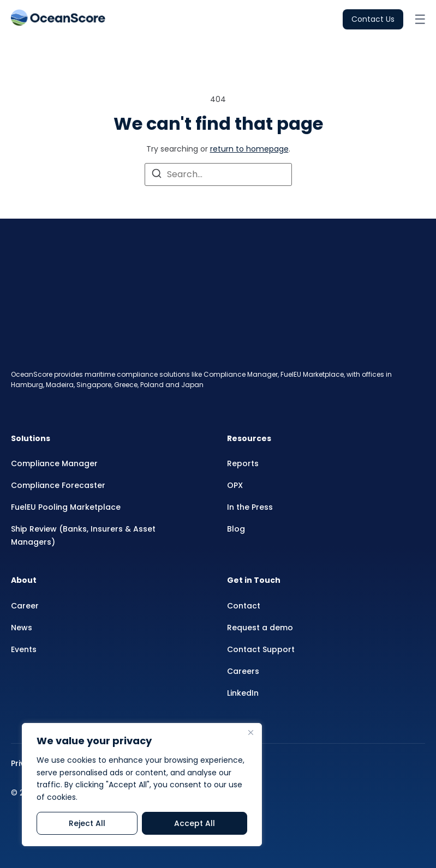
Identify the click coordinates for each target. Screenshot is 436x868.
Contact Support (261, 649)
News (22, 628)
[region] (142, 785)
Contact (244, 606)
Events (24, 649)
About (24, 580)
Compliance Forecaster (58, 485)
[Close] (250, 732)
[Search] (157, 175)
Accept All (195, 823)
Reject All (87, 823)
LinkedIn (243, 693)
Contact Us (373, 19)
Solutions (31, 438)
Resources (249, 438)
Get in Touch (254, 580)
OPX (235, 485)
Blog (236, 529)
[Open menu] (420, 20)
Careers (243, 671)
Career (25, 606)
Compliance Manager (54, 463)
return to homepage (249, 149)
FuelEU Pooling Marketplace (66, 507)
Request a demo (260, 628)
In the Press (250, 507)
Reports (243, 463)
